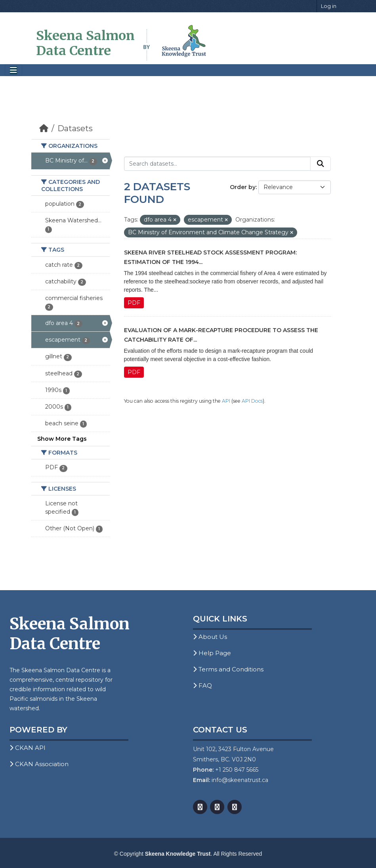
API (226, 401)
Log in (329, 6)
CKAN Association (39, 764)
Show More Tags (62, 439)
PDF (134, 303)
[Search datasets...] (217, 164)
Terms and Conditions (228, 669)
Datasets (75, 128)
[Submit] (321, 164)
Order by (243, 187)
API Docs (252, 401)
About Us (210, 637)
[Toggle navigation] (13, 70)
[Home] (44, 128)
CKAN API (28, 748)
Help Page (212, 653)
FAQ (202, 685)
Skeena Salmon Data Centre (85, 43)
